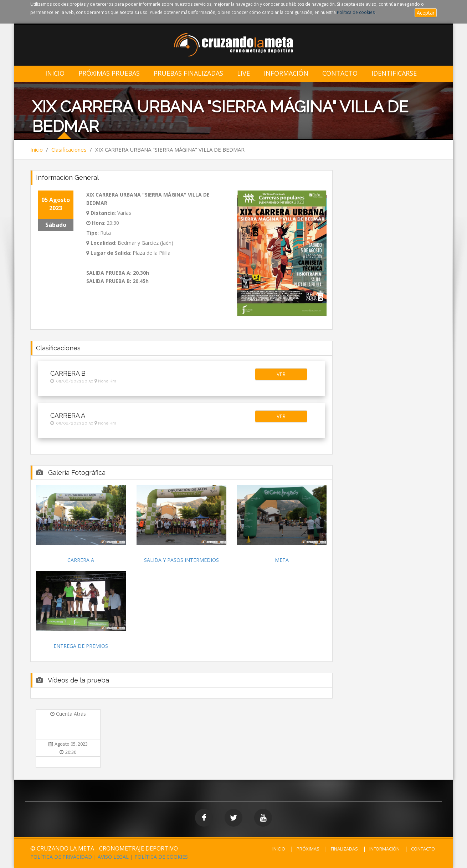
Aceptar (426, 13)
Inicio (55, 73)
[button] (281, 374)
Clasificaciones (69, 149)
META (282, 560)
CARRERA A (81, 560)
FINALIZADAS (344, 849)
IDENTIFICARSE (394, 73)
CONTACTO (423, 849)
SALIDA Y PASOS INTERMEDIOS (181, 560)
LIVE (243, 73)
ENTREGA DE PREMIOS (81, 646)
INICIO (279, 849)
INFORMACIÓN (384, 849)
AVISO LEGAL (113, 857)
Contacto (340, 73)
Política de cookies (356, 12)
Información (286, 73)
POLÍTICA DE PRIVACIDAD (61, 857)
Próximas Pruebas (109, 73)
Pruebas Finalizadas (188, 73)
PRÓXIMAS (308, 849)
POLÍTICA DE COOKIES (161, 857)
